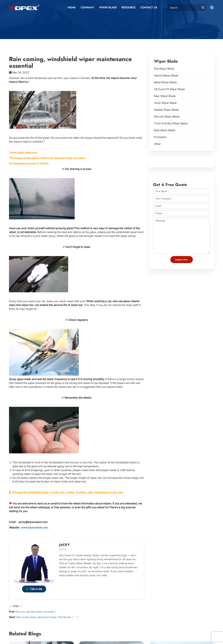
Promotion (160, 137)
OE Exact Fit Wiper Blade (169, 89)
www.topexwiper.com (34, 527)
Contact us (149, 7)
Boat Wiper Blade (165, 130)
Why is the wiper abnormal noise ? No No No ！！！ (48, 617)
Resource (129, 7)
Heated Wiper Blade (166, 110)
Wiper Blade (108, 7)
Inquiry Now (182, 260)
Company (87, 7)
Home (72, 7)
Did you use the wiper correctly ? (36, 612)
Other (157, 144)
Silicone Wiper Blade (167, 117)
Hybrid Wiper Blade (166, 75)
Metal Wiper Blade (165, 82)
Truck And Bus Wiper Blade (171, 123)
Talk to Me (34, 589)
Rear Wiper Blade (165, 96)
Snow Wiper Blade (165, 103)
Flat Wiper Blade (164, 69)
